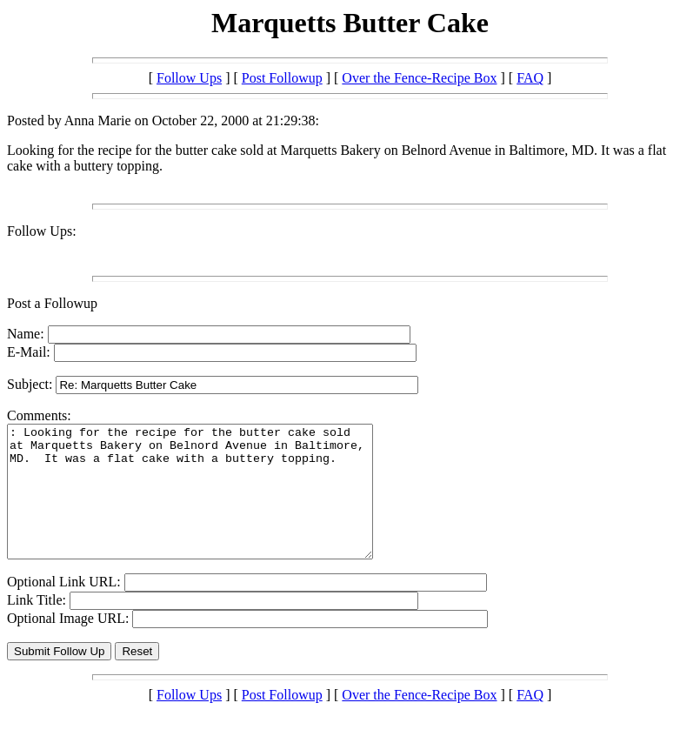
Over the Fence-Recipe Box (419, 78)
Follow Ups (189, 78)
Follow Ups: (42, 231)
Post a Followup (52, 303)
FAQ (530, 78)
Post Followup (282, 78)
